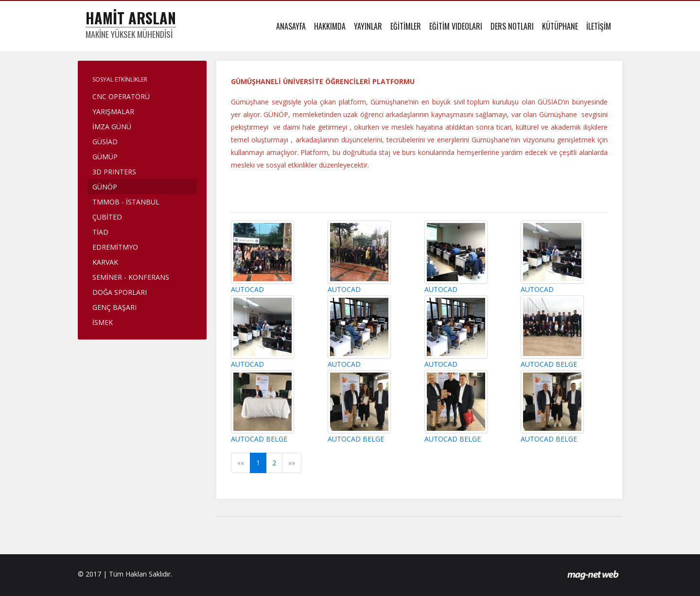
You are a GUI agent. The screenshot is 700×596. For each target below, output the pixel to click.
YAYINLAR (368, 26)
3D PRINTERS (114, 172)
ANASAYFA (291, 26)
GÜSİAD (105, 142)
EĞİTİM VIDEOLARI (456, 26)
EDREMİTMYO (115, 247)
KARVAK (105, 262)
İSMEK (103, 322)
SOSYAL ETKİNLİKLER (120, 79)
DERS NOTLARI (512, 26)
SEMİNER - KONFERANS (131, 277)
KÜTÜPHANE (560, 26)
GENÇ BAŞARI (114, 307)
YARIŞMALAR (113, 111)
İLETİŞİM (599, 26)
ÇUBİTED (107, 217)
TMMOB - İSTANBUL (126, 202)
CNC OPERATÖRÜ (121, 96)
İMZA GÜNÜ (112, 127)
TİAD (100, 232)
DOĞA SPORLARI (120, 292)
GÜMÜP (105, 157)
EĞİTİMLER (406, 26)
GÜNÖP (105, 187)
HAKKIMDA (330, 26)
